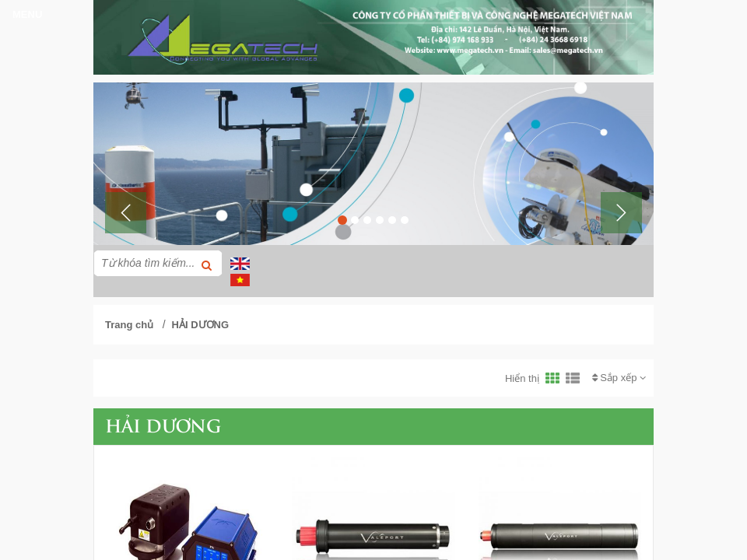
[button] (126, 213)
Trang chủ (129, 325)
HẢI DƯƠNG (201, 325)
